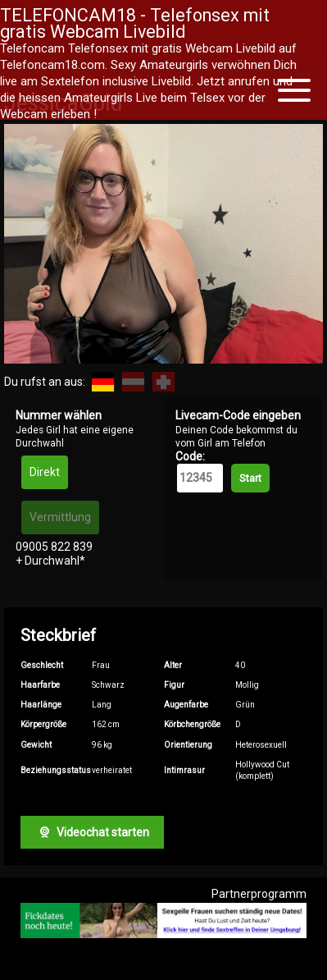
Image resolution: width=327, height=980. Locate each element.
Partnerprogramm (259, 894)
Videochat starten (92, 832)
